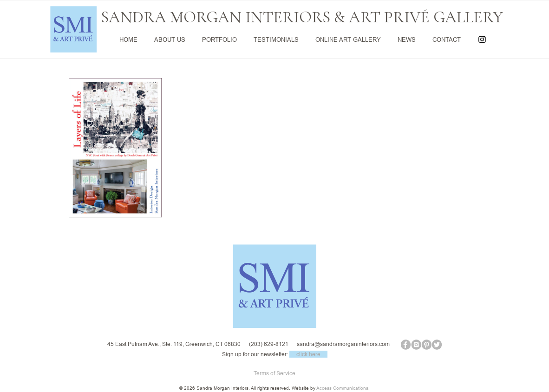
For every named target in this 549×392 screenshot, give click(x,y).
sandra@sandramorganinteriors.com (343, 344)
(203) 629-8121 (269, 344)
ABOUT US (170, 39)
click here (308, 354)
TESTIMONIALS (276, 39)
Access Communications (342, 388)
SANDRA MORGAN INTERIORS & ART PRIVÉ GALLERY (302, 17)
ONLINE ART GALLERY (348, 39)
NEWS (407, 39)
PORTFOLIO (219, 39)
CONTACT (447, 39)
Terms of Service (274, 373)
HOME (128, 39)
